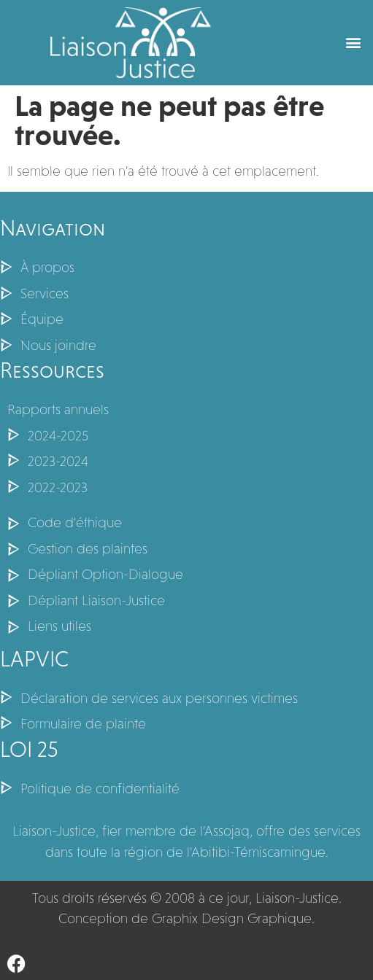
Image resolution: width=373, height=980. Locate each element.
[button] (354, 43)
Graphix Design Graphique (232, 918)
